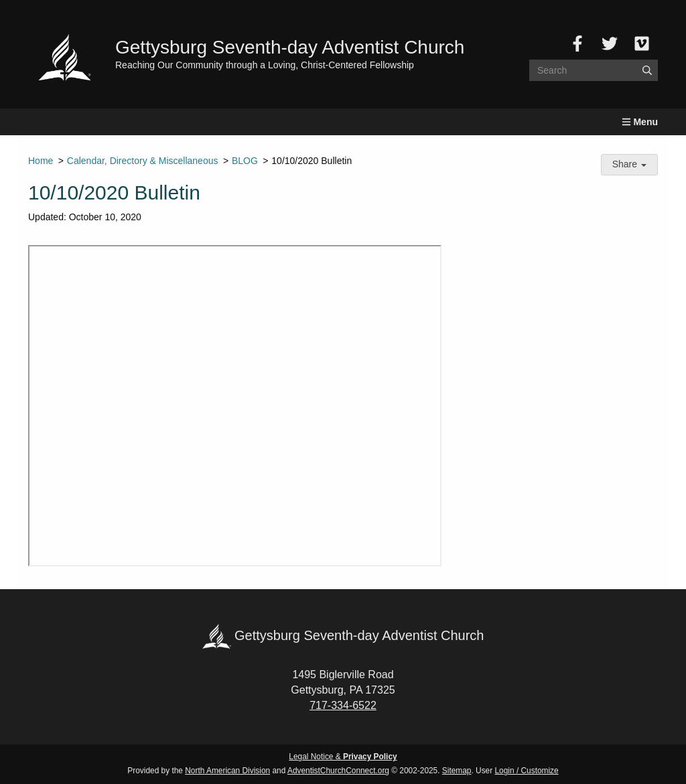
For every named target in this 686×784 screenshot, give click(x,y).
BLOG (245, 161)
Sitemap (457, 771)
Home (41, 161)
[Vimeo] (642, 44)
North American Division (227, 771)
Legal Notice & (343, 757)
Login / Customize (527, 771)
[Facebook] (577, 44)
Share (629, 164)
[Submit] (647, 70)
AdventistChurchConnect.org (338, 771)
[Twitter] (610, 44)
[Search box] (594, 70)
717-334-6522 (343, 705)
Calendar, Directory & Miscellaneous (143, 161)
